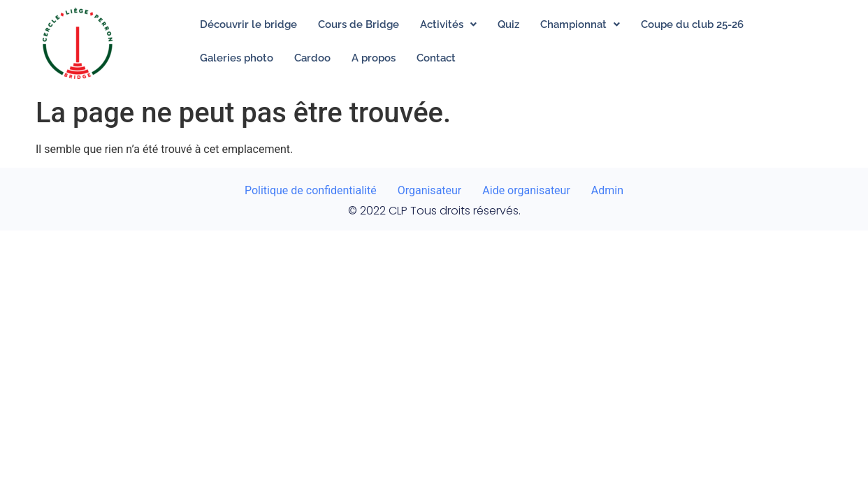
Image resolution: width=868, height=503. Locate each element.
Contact (436, 58)
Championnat (580, 24)
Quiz (508, 24)
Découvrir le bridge (248, 24)
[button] (448, 24)
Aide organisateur (526, 190)
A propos (374, 58)
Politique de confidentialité (311, 190)
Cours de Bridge (359, 24)
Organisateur (430, 190)
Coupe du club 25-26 (692, 24)
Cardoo (312, 58)
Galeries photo (237, 58)
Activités (448, 24)
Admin (607, 190)
